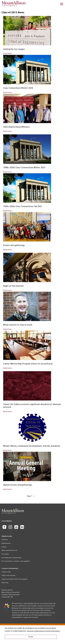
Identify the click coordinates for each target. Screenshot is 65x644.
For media (5, 554)
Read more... (8, 54)
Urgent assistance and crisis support (15, 579)
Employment (6, 543)
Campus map (6, 572)
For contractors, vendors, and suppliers (16, 561)
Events (4, 547)
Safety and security (9, 576)
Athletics (5, 540)
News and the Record (9, 550)
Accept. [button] (31, 637)
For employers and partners (12, 558)
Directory (5, 583)
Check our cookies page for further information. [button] (43, 631)
